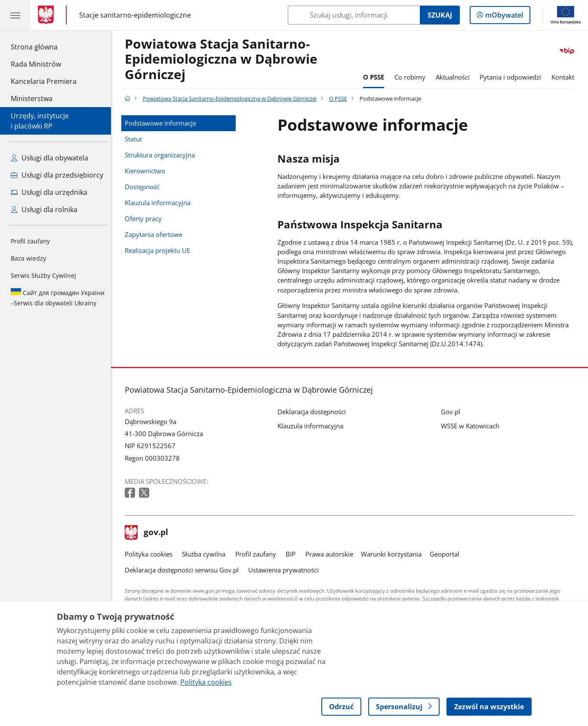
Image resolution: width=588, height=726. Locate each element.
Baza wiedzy (28, 258)
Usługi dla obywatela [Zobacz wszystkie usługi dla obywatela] (49, 158)
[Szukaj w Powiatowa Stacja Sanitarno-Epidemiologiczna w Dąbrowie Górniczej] (354, 15)
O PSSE (376, 77)
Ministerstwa (32, 98)
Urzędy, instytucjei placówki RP (40, 121)
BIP (293, 554)
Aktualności (455, 77)
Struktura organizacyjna (162, 155)
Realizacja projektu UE (160, 250)
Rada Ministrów (36, 64)
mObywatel (503, 17)
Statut (135, 139)
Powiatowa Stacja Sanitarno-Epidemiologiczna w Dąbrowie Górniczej (223, 60)
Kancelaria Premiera (44, 81)
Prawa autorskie (331, 554)
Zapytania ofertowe (156, 234)
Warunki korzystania (393, 554)
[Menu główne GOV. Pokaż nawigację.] (15, 15)
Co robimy (412, 77)
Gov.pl (453, 412)
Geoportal (447, 554)
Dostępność (144, 187)
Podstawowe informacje (163, 123)
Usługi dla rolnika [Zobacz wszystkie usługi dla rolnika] (44, 209)
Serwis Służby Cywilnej (43, 275)
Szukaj (440, 15)
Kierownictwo (147, 171)
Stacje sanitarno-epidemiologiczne (135, 15)
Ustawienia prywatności (286, 570)
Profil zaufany (30, 241)
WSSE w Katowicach (472, 426)
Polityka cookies (151, 554)
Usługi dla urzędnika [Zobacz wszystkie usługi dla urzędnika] (49, 192)
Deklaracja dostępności (314, 412)
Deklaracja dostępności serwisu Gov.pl (184, 570)
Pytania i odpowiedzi (513, 77)
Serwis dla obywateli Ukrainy (58, 298)
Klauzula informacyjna (160, 203)
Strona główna (44, 46)
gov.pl (149, 533)
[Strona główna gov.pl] (48, 15)
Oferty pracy (145, 218)
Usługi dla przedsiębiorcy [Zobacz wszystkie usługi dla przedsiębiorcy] (57, 175)
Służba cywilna (206, 554)
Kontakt (565, 77)
